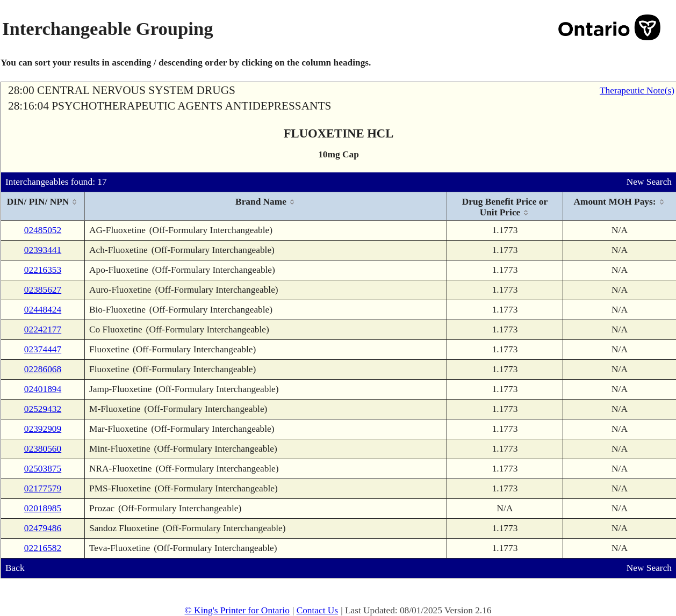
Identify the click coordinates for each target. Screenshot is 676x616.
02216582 (43, 548)
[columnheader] (43, 206)
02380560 (43, 449)
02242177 (43, 329)
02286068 (43, 369)
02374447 (43, 349)
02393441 (43, 250)
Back (15, 568)
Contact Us (318, 610)
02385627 (43, 290)
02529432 (43, 409)
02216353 (43, 270)
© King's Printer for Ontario (237, 610)
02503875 (43, 469)
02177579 (43, 488)
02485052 (43, 230)
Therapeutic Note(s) (637, 90)
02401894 (43, 389)
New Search (649, 182)
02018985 (43, 508)
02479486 (43, 528)
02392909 (43, 429)
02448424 (43, 310)
